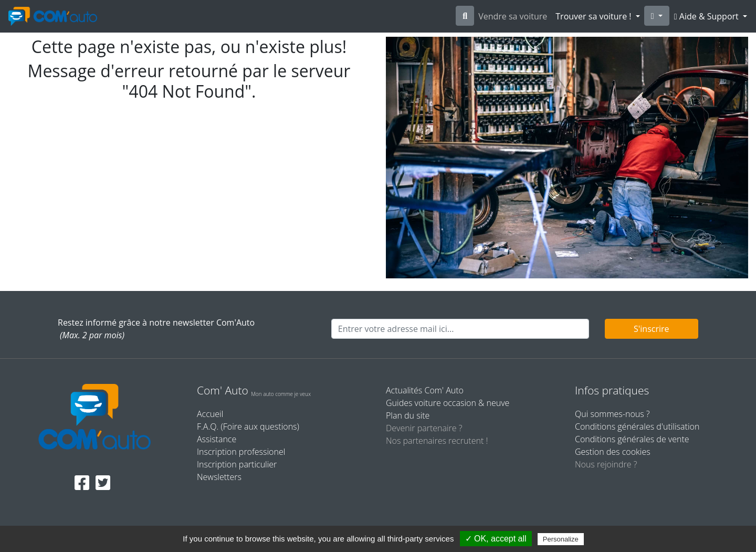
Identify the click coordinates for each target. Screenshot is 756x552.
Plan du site (408, 415)
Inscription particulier (237, 464)
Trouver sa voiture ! (594, 16)
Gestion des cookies (613, 452)
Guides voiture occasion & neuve (448, 403)
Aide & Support (707, 16)
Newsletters (219, 477)
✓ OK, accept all (496, 539)
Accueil (210, 414)
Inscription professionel (241, 452)
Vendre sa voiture (513, 16)
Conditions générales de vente (632, 439)
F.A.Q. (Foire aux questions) (248, 426)
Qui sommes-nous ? (612, 414)
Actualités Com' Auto (425, 390)
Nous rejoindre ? (606, 464)
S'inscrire (652, 329)
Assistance (217, 439)
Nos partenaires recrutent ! (437, 441)
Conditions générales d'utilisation (637, 426)
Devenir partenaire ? (424, 428)
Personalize (561, 539)
